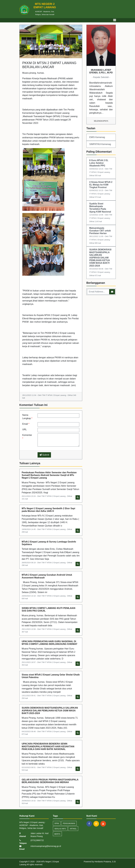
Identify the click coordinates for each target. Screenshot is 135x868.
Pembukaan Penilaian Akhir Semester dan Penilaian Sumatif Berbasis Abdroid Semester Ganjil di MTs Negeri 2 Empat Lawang (49, 475)
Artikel (73, 829)
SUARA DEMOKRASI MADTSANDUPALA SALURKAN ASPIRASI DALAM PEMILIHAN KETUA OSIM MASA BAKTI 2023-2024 (50, 710)
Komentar (27, 437)
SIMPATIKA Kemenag (100, 144)
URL (25, 429)
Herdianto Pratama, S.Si (105, 862)
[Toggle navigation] (115, 20)
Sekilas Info (60, 829)
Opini (57, 823)
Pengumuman (69, 823)
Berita (57, 834)
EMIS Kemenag (97, 137)
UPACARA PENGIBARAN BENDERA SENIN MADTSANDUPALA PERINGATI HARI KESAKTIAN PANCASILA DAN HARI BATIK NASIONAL (48, 746)
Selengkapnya (101, 121)
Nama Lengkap (27, 417)
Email (26, 424)
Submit (44, 455)
